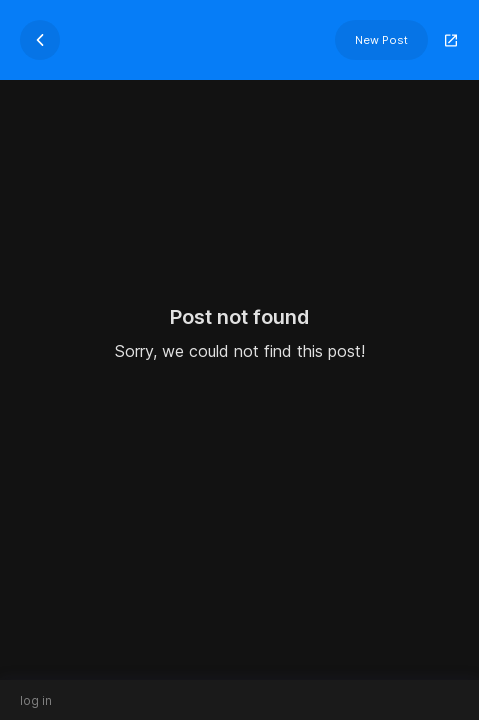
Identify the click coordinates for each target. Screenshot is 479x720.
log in (36, 700)
